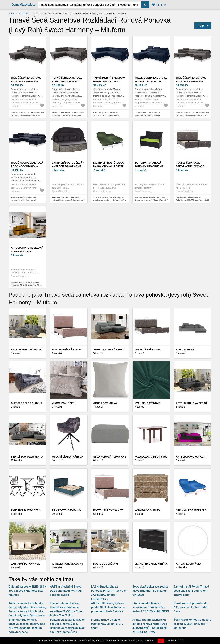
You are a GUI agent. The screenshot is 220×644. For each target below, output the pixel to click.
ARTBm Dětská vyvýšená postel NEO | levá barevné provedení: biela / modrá (108, 607)
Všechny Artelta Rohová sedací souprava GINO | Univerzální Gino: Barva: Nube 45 (26, 285)
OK (161, 641)
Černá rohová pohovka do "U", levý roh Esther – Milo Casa (191, 607)
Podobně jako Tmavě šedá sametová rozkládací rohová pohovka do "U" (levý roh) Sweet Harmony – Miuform (192, 115)
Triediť (201, 26)
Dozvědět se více (175, 641)
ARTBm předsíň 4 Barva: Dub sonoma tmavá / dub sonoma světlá (66, 591)
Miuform (23, 14)
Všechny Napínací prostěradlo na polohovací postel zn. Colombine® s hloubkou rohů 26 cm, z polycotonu (110, 200)
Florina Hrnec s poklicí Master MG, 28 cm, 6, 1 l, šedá (107, 624)
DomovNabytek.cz (24, 5)
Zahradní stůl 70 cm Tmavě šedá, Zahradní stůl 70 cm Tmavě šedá (191, 591)
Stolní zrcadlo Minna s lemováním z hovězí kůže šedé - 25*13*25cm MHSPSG (151, 607)
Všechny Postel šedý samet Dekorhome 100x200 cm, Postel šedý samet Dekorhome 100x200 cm (192, 200)
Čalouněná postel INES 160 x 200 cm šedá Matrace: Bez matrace (27, 591)
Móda (11, 14)
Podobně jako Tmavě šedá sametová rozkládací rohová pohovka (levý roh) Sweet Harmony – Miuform (27, 115)
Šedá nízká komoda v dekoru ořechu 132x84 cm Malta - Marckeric (192, 624)
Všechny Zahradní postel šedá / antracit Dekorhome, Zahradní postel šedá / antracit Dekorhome (68, 200)
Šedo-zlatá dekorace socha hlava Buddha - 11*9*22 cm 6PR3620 (150, 591)
